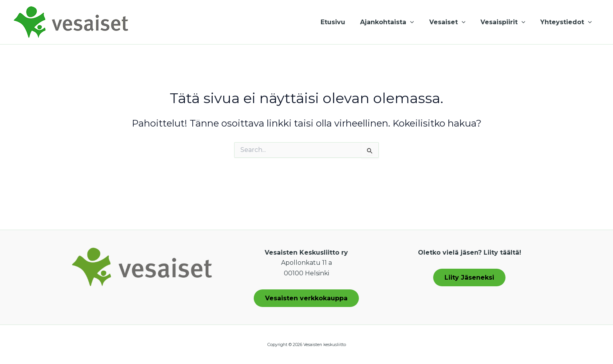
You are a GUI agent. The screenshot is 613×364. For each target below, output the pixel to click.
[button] (419, 22)
